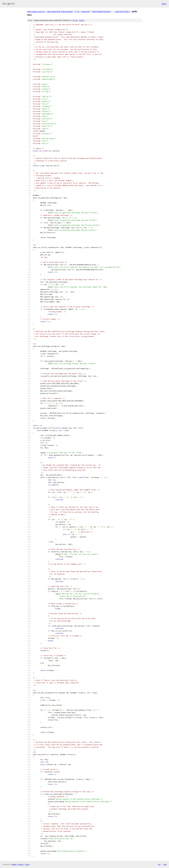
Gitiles (14, 864)
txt (159, 864)
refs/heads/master (101, 11)
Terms (27, 864)
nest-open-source (36, 11)
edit (82, 20)
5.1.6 (77, 11)
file (75, 20)
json (165, 864)
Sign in (164, 4)
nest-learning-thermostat (60, 11)
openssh (85, 11)
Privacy (21, 864)
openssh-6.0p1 (122, 11)
